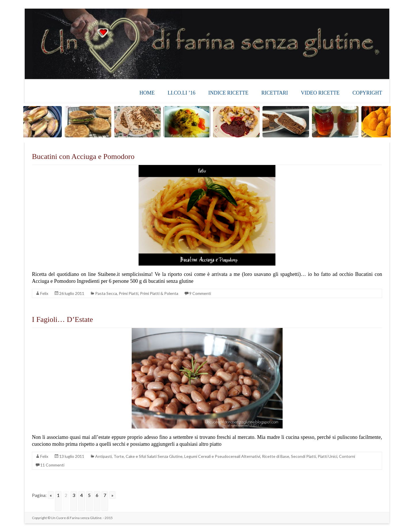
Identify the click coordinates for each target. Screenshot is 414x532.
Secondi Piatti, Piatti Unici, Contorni (323, 456)
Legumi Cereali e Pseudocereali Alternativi (222, 456)
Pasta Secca (106, 293)
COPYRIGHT (367, 93)
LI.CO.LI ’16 (181, 93)
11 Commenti (52, 465)
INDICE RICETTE (228, 93)
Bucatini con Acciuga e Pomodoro (83, 156)
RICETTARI (275, 93)
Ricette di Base (276, 456)
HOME (147, 93)
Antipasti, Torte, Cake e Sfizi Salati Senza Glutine (139, 456)
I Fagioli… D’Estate (62, 319)
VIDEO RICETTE (320, 93)
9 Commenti (200, 293)
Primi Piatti (129, 293)
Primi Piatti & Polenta (159, 293)
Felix (44, 293)
